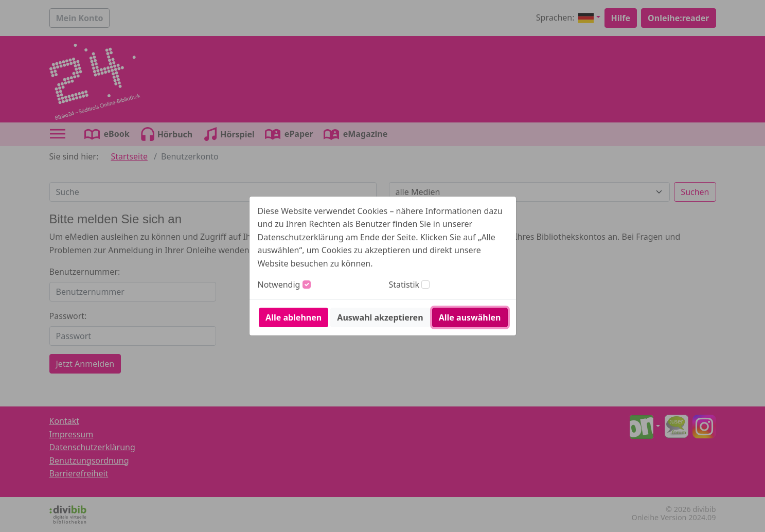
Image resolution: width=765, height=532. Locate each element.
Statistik (404, 285)
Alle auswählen (470, 317)
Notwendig (279, 285)
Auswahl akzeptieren (380, 317)
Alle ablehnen (293, 317)
